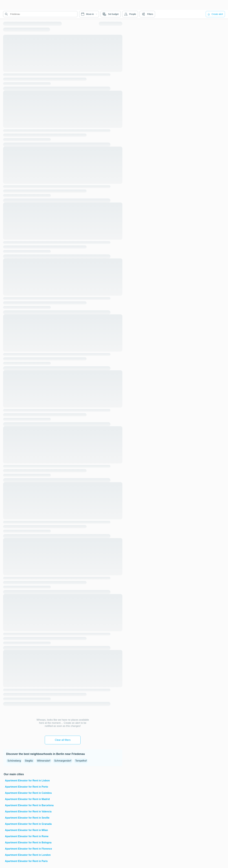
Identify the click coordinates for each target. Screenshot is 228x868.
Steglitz (29, 761)
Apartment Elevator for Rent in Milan (26, 830)
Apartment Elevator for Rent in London (28, 855)
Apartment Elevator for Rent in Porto (26, 787)
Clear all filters (63, 740)
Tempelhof (81, 761)
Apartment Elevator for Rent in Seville (27, 818)
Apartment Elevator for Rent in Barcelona (29, 805)
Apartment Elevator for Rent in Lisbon (27, 781)
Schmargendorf (63, 761)
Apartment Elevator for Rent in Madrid (27, 799)
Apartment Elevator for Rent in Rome (27, 836)
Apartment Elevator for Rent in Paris (26, 861)
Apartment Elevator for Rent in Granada (28, 824)
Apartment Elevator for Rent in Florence (28, 849)
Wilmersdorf (44, 761)
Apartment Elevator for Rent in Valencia (28, 812)
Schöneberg (14, 761)
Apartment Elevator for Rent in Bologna (28, 843)
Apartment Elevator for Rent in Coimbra (28, 793)
